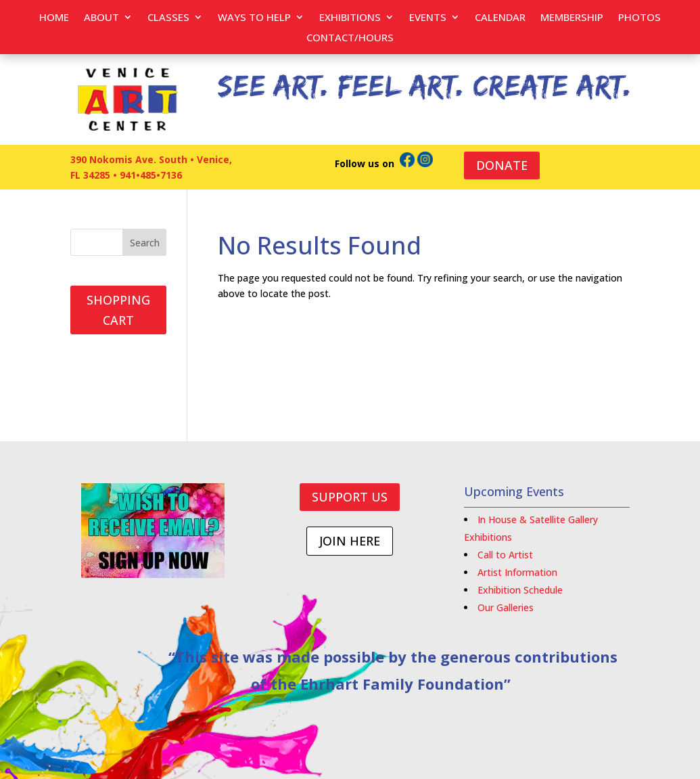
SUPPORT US (350, 497)
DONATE (502, 165)
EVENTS (428, 18)
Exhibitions (350, 18)
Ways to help (254, 18)
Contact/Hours (350, 38)
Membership (572, 18)
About (101, 18)
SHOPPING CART (118, 310)
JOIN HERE (350, 541)
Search (145, 243)
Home (54, 18)
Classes (168, 18)
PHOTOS (639, 18)
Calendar (500, 18)
